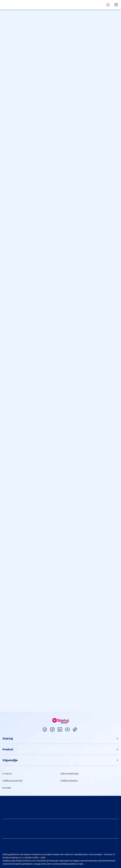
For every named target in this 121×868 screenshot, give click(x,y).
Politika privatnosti (12, 781)
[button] (60, 739)
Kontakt (7, 788)
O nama (7, 774)
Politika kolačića (69, 781)
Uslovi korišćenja (69, 774)
